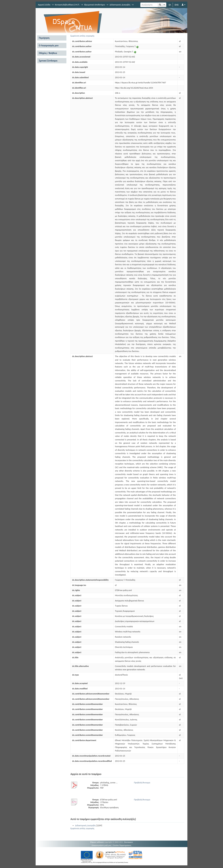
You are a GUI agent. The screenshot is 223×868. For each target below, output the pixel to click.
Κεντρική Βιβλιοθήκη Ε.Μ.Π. (67, 5)
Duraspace (129, 842)
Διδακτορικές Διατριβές (120, 5)
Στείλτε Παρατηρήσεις (122, 845)
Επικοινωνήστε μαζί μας (102, 845)
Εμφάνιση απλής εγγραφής (82, 36)
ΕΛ (170, 5)
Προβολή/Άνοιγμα (142, 783)
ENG (177, 5)
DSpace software (97, 842)
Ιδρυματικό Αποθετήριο (95, 5)
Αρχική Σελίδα (44, 5)
